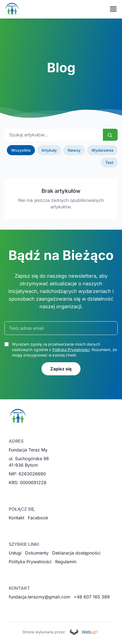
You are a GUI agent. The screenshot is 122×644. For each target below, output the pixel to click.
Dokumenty (37, 553)
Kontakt (17, 518)
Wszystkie (21, 150)
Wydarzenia (102, 150)
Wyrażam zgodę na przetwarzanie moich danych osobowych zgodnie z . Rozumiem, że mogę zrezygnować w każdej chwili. (64, 350)
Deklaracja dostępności (76, 553)
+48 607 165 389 (92, 597)
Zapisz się (61, 369)
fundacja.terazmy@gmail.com (39, 597)
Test (109, 162)
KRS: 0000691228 (28, 483)
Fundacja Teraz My (28, 450)
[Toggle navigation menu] (113, 9)
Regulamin (66, 562)
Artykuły (49, 150)
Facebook (38, 518)
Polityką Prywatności (71, 350)
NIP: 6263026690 (27, 474)
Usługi (15, 553)
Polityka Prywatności (30, 562)
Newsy (74, 150)
